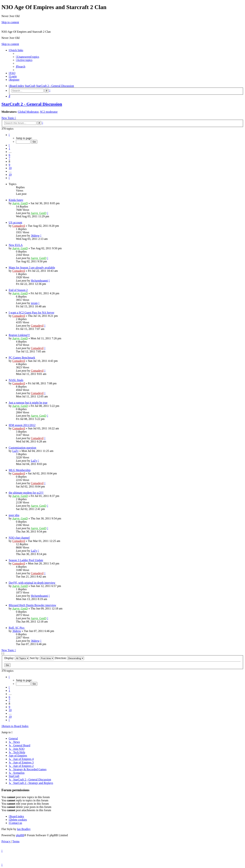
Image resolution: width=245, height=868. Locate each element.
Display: (17, 658)
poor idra (14, 515)
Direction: (69, 658)
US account (15, 222)
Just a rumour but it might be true (28, 403)
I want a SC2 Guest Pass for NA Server (32, 313)
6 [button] (9, 155)
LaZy (15, 451)
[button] (9, 135)
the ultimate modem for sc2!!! (26, 493)
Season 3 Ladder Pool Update (26, 560)
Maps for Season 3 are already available (32, 268)
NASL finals (16, 380)
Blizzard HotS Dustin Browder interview (32, 605)
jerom (34, 303)
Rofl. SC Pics (17, 628)
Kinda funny (16, 200)
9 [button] (9, 165)
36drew (35, 236)
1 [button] (9, 148)
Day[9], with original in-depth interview (32, 583)
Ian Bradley (24, 829)
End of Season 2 (18, 290)
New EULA (16, 245)
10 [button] (10, 168)
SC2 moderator (49, 112)
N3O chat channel (19, 538)
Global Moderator (28, 112)
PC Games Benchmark (22, 358)
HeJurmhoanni (39, 281)
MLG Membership (20, 470)
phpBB (20, 835)
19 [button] (10, 175)
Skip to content (10, 22)
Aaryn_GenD (20, 203)
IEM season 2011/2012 (22, 425)
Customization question (22, 448)
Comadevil (19, 226)
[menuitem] (28, 57)
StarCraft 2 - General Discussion (32, 104)
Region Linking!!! (19, 335)
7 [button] (9, 158)
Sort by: (42, 658)
